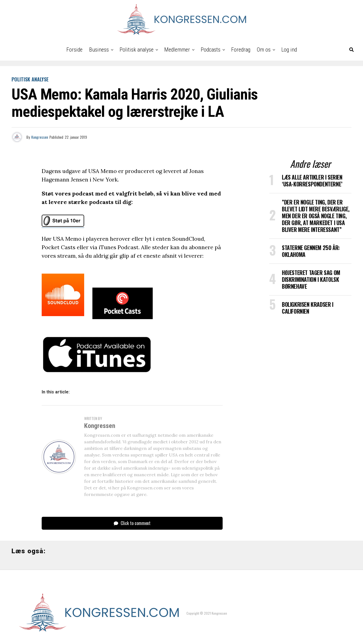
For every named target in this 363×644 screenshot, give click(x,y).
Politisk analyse (137, 50)
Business (99, 50)
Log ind (289, 50)
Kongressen (40, 137)
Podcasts (211, 50)
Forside (74, 50)
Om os (264, 50)
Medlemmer (177, 50)
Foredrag (241, 50)
